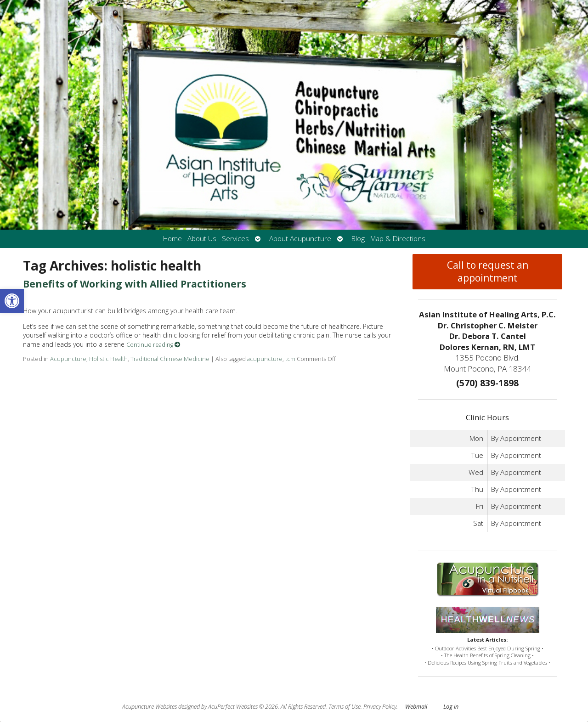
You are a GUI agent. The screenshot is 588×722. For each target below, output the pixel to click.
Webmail (416, 707)
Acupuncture (68, 359)
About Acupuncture (300, 239)
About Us (202, 239)
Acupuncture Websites (150, 707)
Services (235, 239)
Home (172, 239)
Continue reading (153, 345)
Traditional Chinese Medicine (170, 359)
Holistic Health (108, 359)
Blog (358, 239)
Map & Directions (398, 239)
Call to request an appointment (488, 271)
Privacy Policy (380, 707)
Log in (451, 707)
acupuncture (265, 359)
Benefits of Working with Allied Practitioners (135, 284)
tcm (290, 359)
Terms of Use (345, 707)
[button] (12, 301)
